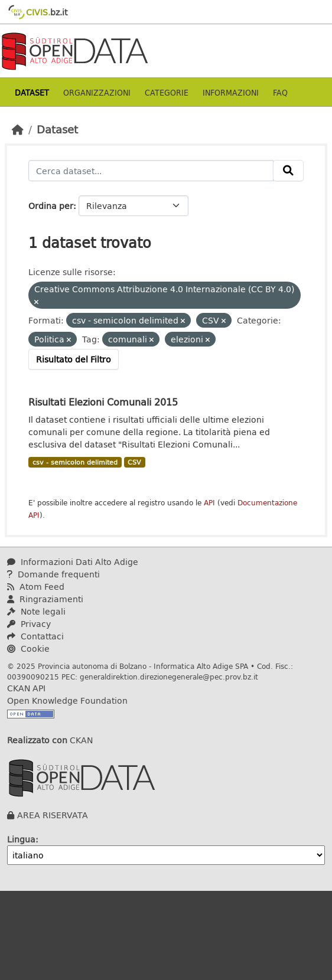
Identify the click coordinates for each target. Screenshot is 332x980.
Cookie (28, 649)
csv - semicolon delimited (75, 462)
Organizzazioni (97, 92)
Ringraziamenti (45, 599)
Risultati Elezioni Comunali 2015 (103, 402)
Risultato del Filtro (74, 359)
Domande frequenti (53, 574)
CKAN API (26, 688)
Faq (280, 92)
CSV (134, 462)
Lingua (21, 839)
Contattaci (35, 636)
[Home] (18, 129)
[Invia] (288, 171)
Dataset (32, 92)
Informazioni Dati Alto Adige (73, 562)
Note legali (36, 611)
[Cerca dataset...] (151, 171)
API (209, 503)
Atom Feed (36, 587)
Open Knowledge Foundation (67, 700)
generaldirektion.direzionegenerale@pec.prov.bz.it (169, 677)
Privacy (29, 624)
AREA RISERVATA (53, 815)
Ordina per (51, 206)
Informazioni (231, 92)
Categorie (167, 92)
